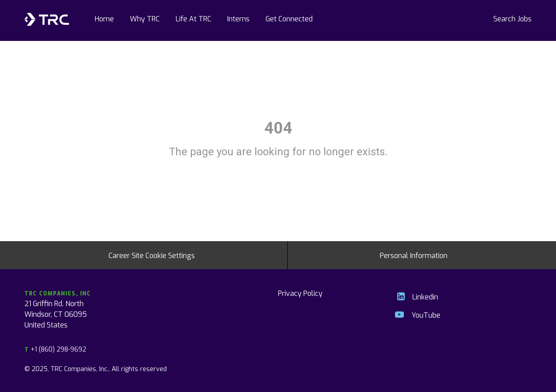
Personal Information (414, 255)
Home (104, 18)
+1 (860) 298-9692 (55, 349)
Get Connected (289, 18)
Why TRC (145, 18)
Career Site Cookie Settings (152, 255)
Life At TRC (193, 18)
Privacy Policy (300, 293)
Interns (238, 18)
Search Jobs (512, 18)
